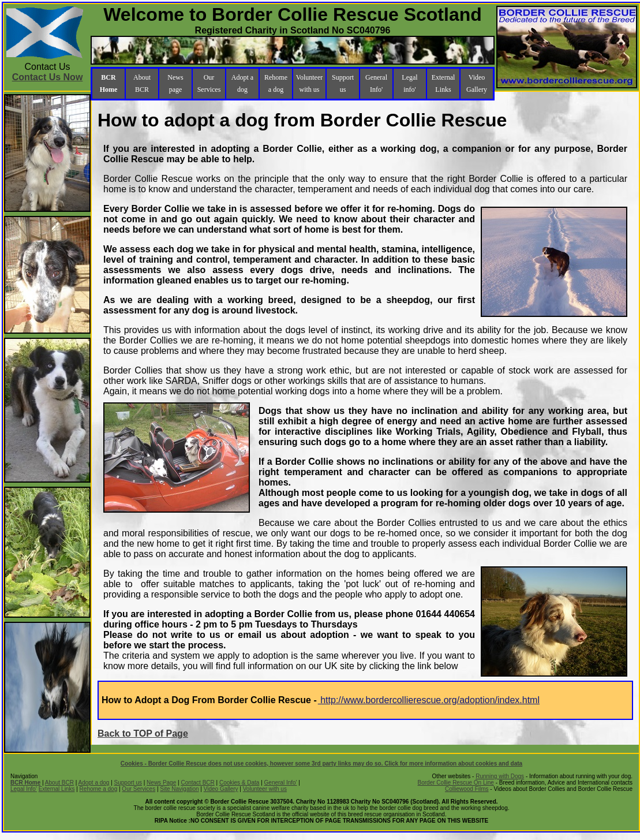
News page (175, 83)
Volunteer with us (309, 83)
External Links (443, 83)
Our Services (209, 83)
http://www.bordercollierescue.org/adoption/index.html (429, 700)
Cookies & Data (239, 783)
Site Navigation (179, 789)
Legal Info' (24, 789)
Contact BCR (197, 783)
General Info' (376, 83)
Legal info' (409, 83)
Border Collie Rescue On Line (456, 783)
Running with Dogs (500, 776)
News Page (161, 783)
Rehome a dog (276, 83)
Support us (343, 83)
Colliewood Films (467, 789)
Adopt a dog (242, 83)
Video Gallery (477, 83)
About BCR (142, 83)
